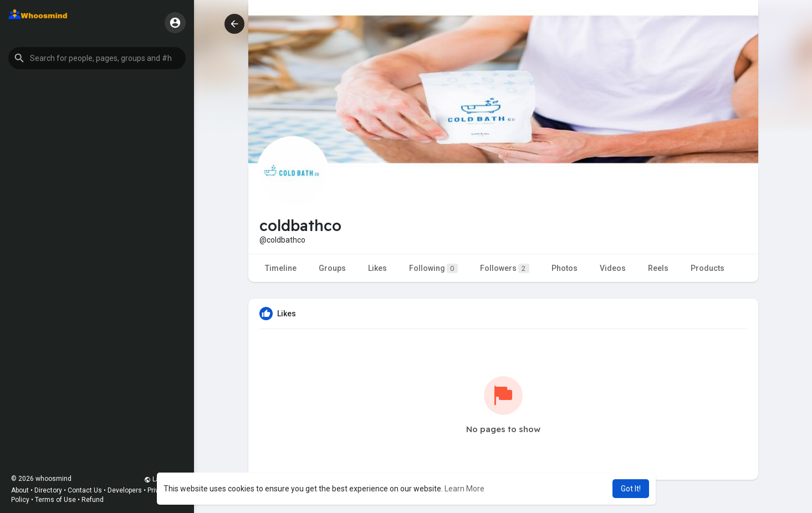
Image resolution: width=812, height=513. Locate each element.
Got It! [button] (631, 489)
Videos (613, 268)
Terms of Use (55, 500)
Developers (125, 490)
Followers (505, 268)
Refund (93, 500)
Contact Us (85, 490)
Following (433, 268)
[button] (97, 58)
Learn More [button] (464, 489)
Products (708, 268)
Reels (658, 268)
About (20, 490)
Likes (377, 268)
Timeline (281, 268)
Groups (332, 268)
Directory (48, 490)
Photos (565, 268)
